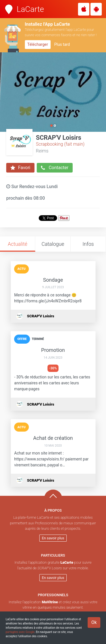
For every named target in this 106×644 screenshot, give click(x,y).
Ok (94, 622)
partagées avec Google (20, 632)
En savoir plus (53, 538)
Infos (88, 244)
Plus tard (62, 44)
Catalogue (53, 244)
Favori (20, 168)
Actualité (17, 244)
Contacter (55, 168)
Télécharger (38, 44)
